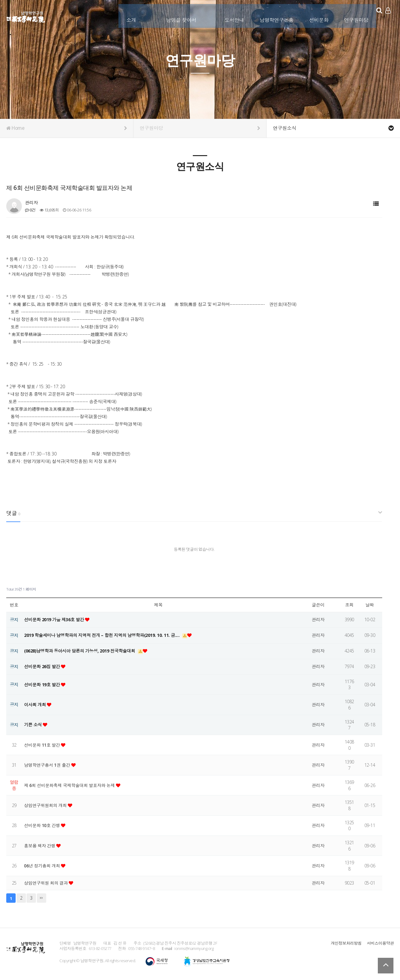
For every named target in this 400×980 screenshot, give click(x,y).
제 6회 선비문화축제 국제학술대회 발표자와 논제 (71, 785)
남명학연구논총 (271, 15)
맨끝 (42, 898)
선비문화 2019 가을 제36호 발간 (55, 619)
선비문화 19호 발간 (43, 685)
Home (67, 128)
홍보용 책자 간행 (41, 846)
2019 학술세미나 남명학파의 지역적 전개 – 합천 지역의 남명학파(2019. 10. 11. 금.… (104, 635)
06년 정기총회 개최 (43, 866)
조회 (349, 605)
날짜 (370, 605)
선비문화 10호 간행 (43, 825)
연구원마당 (351, 15)
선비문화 (313, 15)
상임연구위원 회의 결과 (47, 883)
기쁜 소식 (34, 725)
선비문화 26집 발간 (43, 666)
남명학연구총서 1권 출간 (48, 765)
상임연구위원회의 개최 (46, 805)
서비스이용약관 (380, 943)
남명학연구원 (26, 16)
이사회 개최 (36, 705)
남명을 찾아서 (176, 15)
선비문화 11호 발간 (43, 745)
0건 (30, 210)
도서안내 (229, 15)
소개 (126, 15)
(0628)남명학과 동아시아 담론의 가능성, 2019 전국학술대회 (81, 651)
